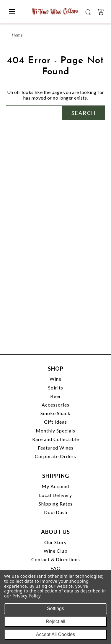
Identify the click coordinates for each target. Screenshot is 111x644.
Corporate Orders (56, 456)
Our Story (56, 542)
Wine (56, 379)
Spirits (56, 388)
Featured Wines (56, 448)
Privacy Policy (27, 596)
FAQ (56, 568)
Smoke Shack (56, 413)
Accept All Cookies (56, 634)
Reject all (56, 621)
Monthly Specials (56, 431)
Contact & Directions (56, 559)
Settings (56, 609)
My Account (56, 486)
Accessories (56, 405)
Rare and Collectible (56, 439)
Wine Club (56, 551)
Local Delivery (56, 495)
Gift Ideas (56, 422)
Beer (56, 396)
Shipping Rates (56, 504)
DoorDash (56, 512)
